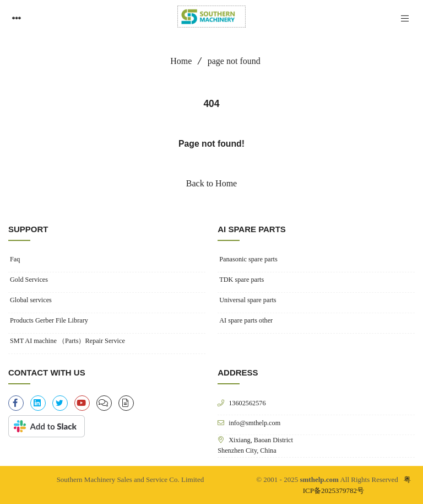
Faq (15, 259)
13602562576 (247, 403)
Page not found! (211, 144)
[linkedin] (38, 403)
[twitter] (60, 403)
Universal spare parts (248, 300)
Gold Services (29, 280)
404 (211, 104)
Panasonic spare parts (248, 259)
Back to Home (211, 183)
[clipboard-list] (104, 403)
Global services (31, 300)
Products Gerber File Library (49, 320)
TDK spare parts (242, 280)
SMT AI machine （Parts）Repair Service (67, 341)
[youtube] (82, 403)
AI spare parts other (246, 320)
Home (177, 61)
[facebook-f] (16, 403)
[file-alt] (126, 403)
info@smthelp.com (254, 423)
